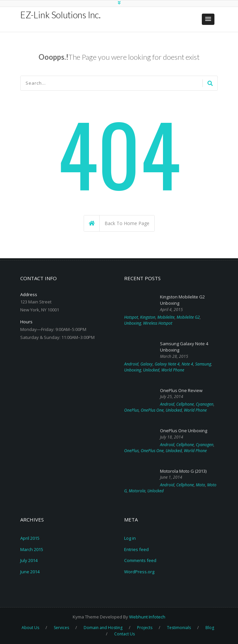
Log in (130, 538)
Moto (200, 485)
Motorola (137, 491)
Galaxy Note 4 (167, 364)
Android (131, 364)
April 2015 (30, 538)
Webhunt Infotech (147, 617)
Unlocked (151, 370)
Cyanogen (205, 404)
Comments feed (140, 560)
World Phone (173, 370)
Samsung (203, 364)
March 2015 (32, 549)
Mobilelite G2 (188, 317)
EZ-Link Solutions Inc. (60, 15)
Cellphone (185, 404)
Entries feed (136, 549)
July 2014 (29, 560)
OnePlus (131, 410)
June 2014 (30, 572)
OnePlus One (152, 410)
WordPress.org (139, 572)
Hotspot (131, 317)
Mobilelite (166, 317)
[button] (208, 19)
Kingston (148, 317)
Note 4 (187, 364)
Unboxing (133, 323)
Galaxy (147, 364)
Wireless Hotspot (158, 323)
